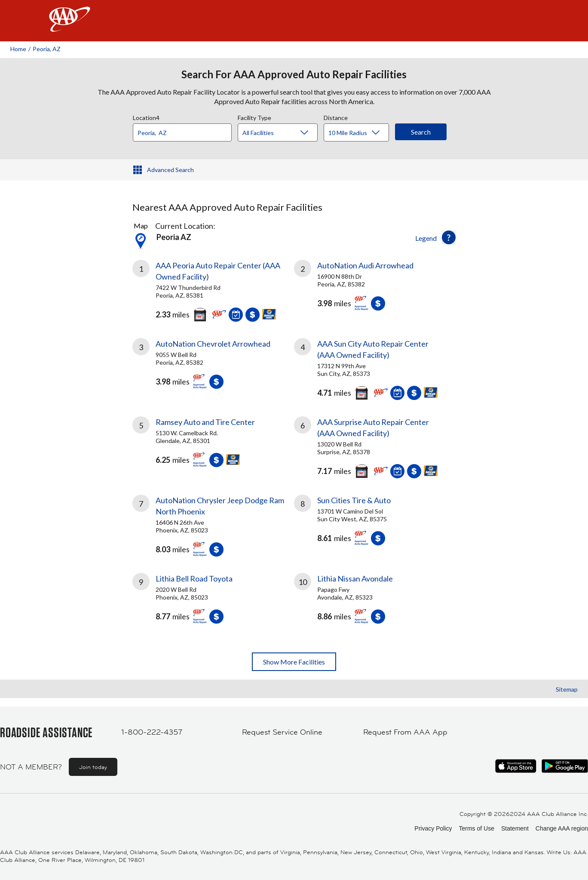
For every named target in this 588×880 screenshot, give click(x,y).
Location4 (146, 117)
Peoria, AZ (47, 49)
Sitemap (567, 689)
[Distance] (360, 133)
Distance (336, 117)
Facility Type (254, 117)
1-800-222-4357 (152, 732)
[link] (213, 289)
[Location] (182, 132)
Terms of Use (476, 828)
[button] (449, 237)
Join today (93, 767)
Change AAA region (562, 828)
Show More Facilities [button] (294, 662)
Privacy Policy (433, 828)
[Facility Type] (285, 133)
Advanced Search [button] (170, 170)
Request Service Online (282, 732)
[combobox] (185, 130)
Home (18, 49)
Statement (515, 828)
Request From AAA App (405, 732)
